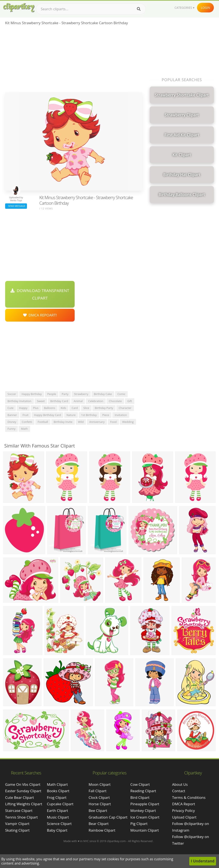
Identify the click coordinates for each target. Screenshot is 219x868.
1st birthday (89, 415)
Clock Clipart (99, 797)
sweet (41, 401)
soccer (12, 394)
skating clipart (17, 830)
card (75, 408)
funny (11, 429)
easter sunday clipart (23, 791)
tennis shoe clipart (21, 817)
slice (86, 408)
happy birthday (32, 394)
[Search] (139, 9)
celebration (96, 401)
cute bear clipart (20, 797)
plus (36, 408)
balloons (50, 408)
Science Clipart (59, 824)
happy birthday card (47, 415)
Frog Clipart (57, 797)
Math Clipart (57, 784)
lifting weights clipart (24, 804)
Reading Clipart (143, 791)
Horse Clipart (100, 804)
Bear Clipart (98, 824)
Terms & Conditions (189, 797)
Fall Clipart (97, 791)
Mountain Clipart (145, 830)
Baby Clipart (57, 830)
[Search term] (91, 9)
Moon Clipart (100, 784)
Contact (179, 791)
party (65, 394)
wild (81, 422)
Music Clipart (58, 817)
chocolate (115, 401)
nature (71, 415)
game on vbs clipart (23, 784)
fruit (25, 415)
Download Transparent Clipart (40, 294)
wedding (128, 422)
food (113, 422)
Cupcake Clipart (60, 804)
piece (106, 415)
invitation (121, 415)
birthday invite (63, 422)
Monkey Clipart (143, 811)
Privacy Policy (183, 811)
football (43, 422)
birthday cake (103, 394)
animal (78, 401)
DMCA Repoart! (40, 315)
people (52, 394)
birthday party (104, 408)
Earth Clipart (57, 811)
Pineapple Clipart (145, 804)
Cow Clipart (140, 784)
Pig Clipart (139, 824)
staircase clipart (19, 811)
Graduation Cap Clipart (108, 817)
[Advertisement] (74, 60)
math (24, 429)
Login (205, 8)
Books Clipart (58, 791)
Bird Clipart (140, 797)
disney (12, 422)
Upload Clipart (184, 817)
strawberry (81, 394)
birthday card (59, 401)
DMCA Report (184, 804)
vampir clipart (17, 824)
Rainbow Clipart (102, 830)
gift (130, 401)
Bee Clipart (98, 811)
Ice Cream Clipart (145, 817)
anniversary (97, 422)
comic (121, 394)
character (125, 408)
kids (63, 408)
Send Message (16, 206)
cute (10, 408)
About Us (180, 784)
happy (23, 408)
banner (12, 415)
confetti (27, 422)
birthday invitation (19, 401)
